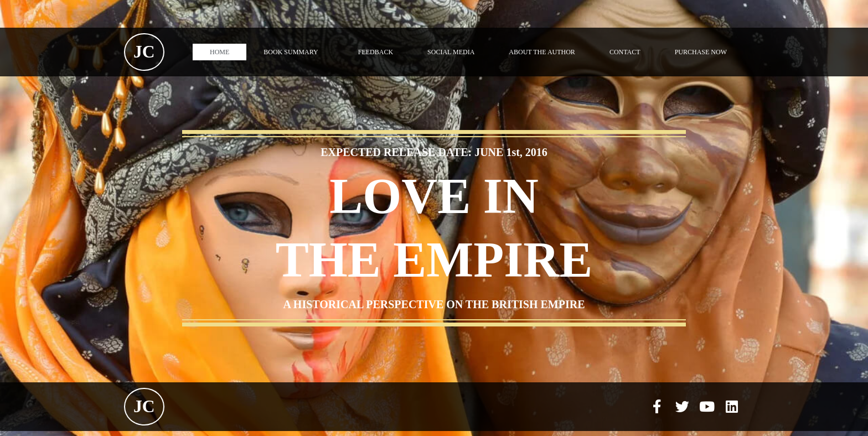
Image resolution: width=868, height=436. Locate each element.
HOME (219, 52)
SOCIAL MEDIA (451, 52)
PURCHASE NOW (701, 52)
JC (144, 51)
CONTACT (625, 52)
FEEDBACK (376, 52)
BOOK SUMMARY (293, 52)
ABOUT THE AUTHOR (542, 52)
